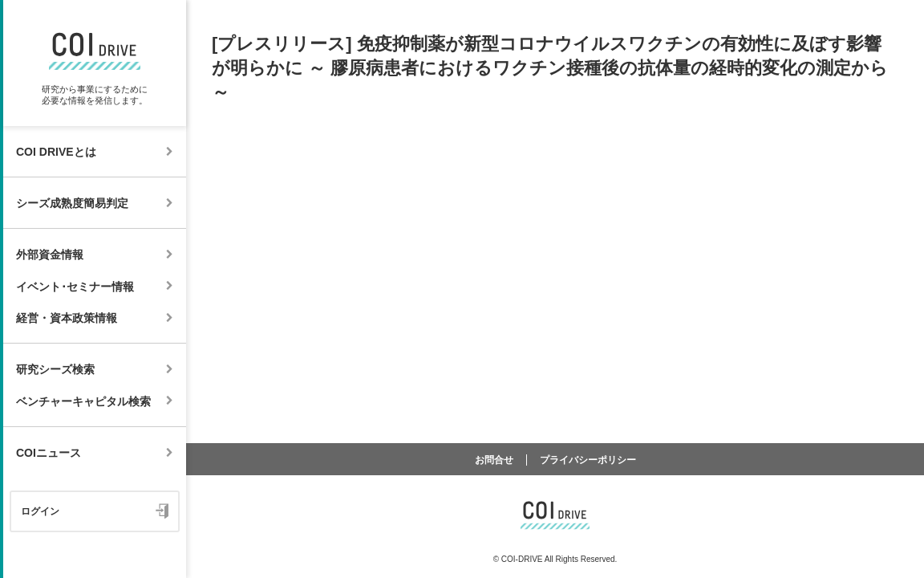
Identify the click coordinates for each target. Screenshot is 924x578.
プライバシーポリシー (588, 460)
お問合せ (494, 460)
